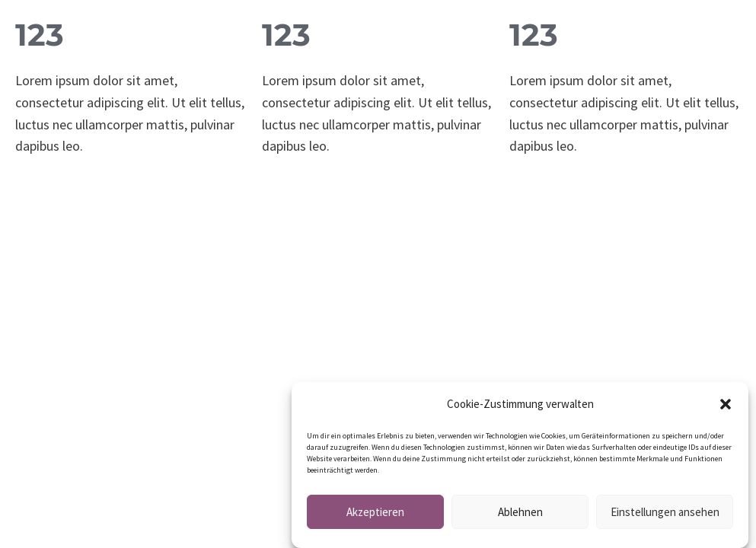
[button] (726, 406)
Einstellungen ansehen (665, 514)
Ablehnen (520, 514)
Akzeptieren (375, 514)
